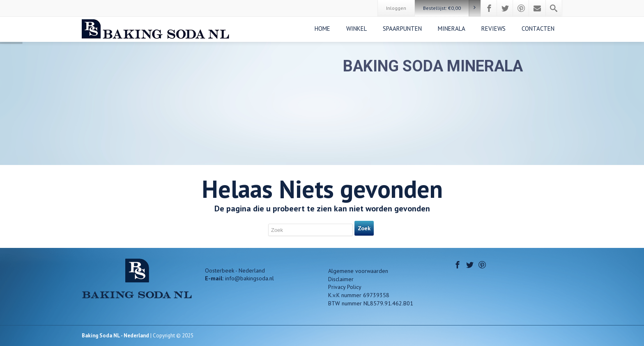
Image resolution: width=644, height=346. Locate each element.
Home (322, 29)
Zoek (364, 228)
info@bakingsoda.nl (250, 278)
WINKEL (356, 29)
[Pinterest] (521, 8)
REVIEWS (493, 29)
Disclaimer (341, 279)
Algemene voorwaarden (358, 271)
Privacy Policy (345, 287)
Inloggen (396, 8)
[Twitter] (505, 8)
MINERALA (452, 29)
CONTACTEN (538, 29)
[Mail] (537, 8)
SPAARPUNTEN (402, 29)
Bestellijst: (452, 8)
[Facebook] (489, 8)
